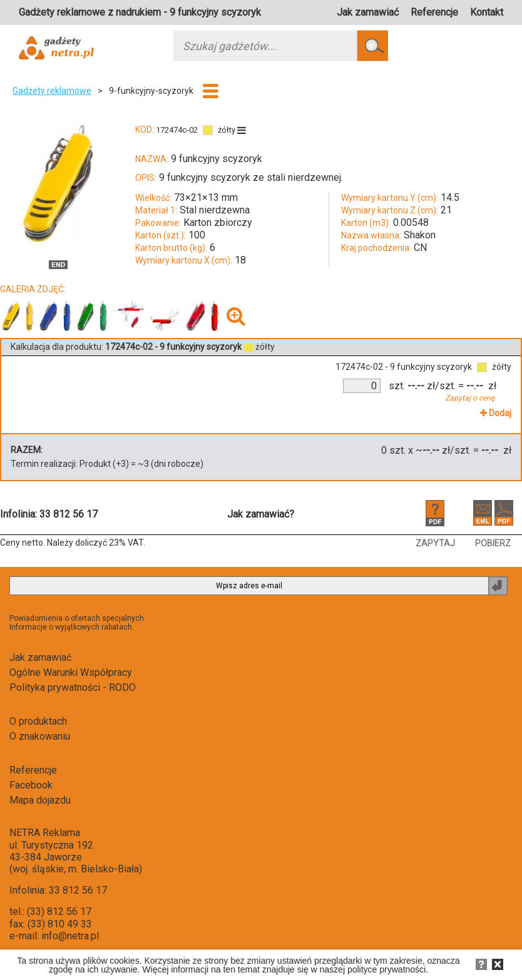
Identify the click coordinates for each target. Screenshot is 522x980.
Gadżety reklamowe (52, 91)
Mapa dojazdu (40, 800)
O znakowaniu (40, 736)
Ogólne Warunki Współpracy (71, 672)
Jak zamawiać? (261, 514)
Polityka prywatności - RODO (73, 687)
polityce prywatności (386, 969)
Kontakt (487, 12)
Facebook (31, 785)
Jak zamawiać (368, 12)
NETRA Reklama (45, 833)
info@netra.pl (70, 936)
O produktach (38, 721)
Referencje (434, 12)
